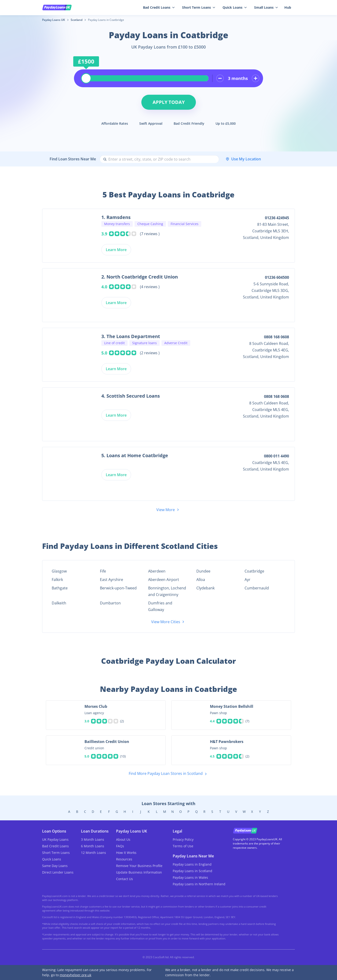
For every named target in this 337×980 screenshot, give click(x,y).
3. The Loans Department (131, 336)
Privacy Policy (183, 839)
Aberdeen (157, 571)
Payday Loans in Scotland (192, 871)
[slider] (86, 78)
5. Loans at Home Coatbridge (135, 455)
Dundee (203, 571)
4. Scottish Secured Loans (131, 396)
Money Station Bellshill (232, 706)
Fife (103, 571)
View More (168, 510)
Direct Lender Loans (58, 872)
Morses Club (96, 706)
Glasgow (59, 571)
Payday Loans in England (192, 864)
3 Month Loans (93, 839)
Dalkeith (59, 603)
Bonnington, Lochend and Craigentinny (167, 591)
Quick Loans (235, 7)
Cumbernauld (257, 588)
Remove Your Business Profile (139, 866)
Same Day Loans (55, 866)
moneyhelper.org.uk (75, 975)
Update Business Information (139, 872)
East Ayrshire (112, 580)
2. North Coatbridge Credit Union (140, 277)
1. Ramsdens (116, 217)
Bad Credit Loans (159, 7)
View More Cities (168, 622)
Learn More (116, 250)
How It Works (126, 853)
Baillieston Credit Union (107, 742)
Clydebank (205, 588)
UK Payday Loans (55, 839)
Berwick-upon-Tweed (118, 588)
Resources (124, 859)
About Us (123, 839)
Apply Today (169, 102)
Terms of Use (183, 846)
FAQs (120, 846)
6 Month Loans (93, 846)
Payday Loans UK (54, 20)
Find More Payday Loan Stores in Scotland (169, 774)
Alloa (201, 580)
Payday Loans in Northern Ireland (199, 884)
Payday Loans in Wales (190, 877)
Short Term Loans (199, 7)
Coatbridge (254, 571)
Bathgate (60, 588)
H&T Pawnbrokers (227, 742)
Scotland (77, 20)
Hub (288, 7)
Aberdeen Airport (164, 580)
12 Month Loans (93, 853)
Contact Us (125, 879)
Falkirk (57, 580)
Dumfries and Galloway (160, 606)
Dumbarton (110, 603)
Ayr (247, 580)
